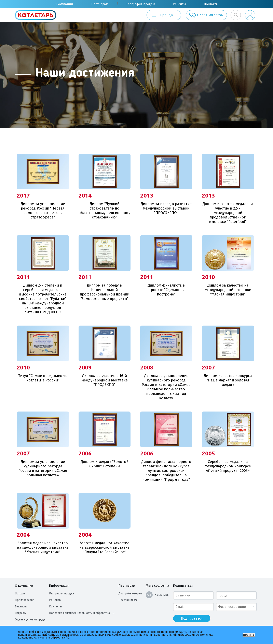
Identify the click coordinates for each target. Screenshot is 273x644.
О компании (64, 4)
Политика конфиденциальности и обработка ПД (82, 613)
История (21, 594)
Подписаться (183, 586)
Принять (249, 635)
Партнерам (100, 4)
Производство (25, 600)
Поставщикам (128, 600)
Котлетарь (157, 595)
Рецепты (180, 4)
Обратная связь (205, 15)
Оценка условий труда (30, 620)
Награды (21, 613)
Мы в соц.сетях (157, 586)
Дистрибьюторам (130, 594)
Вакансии (21, 607)
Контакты (211, 4)
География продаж (141, 4)
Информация (59, 586)
